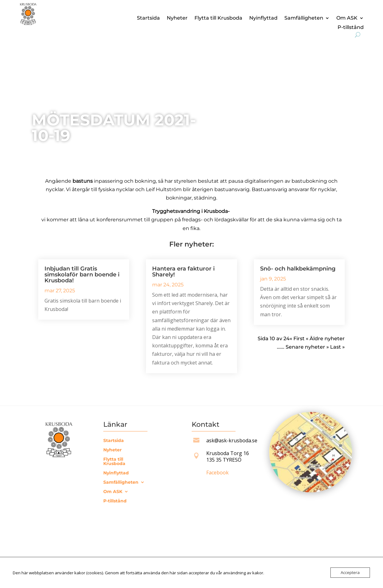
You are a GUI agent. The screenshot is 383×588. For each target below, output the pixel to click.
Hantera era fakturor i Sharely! (183, 272)
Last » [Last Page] (337, 347)
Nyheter (177, 18)
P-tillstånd (351, 28)
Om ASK (347, 18)
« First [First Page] (297, 339)
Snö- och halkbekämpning (298, 269)
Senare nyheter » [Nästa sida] (307, 347)
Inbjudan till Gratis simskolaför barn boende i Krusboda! (82, 275)
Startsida (148, 18)
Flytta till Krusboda (218, 18)
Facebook (217, 473)
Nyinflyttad (263, 18)
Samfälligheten (304, 18)
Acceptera (350, 572)
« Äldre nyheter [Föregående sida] (325, 339)
